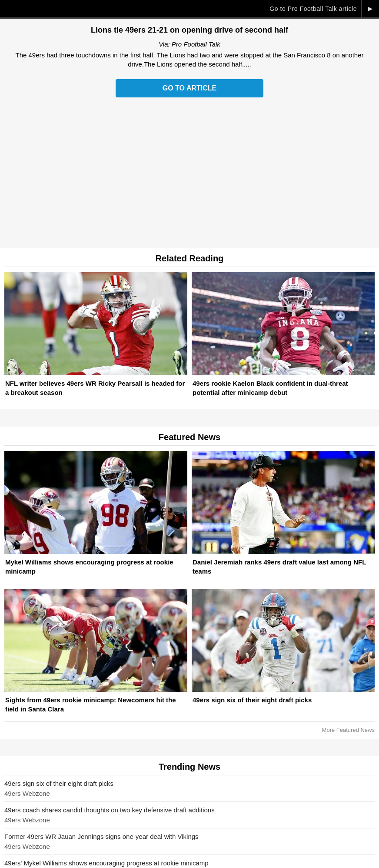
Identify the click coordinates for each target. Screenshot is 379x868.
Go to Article (189, 88)
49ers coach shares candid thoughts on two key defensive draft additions (110, 810)
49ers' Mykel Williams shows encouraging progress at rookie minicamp (106, 863)
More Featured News (348, 730)
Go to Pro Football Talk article (313, 9)
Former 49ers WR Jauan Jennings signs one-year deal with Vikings (101, 836)
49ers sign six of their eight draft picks (59, 783)
